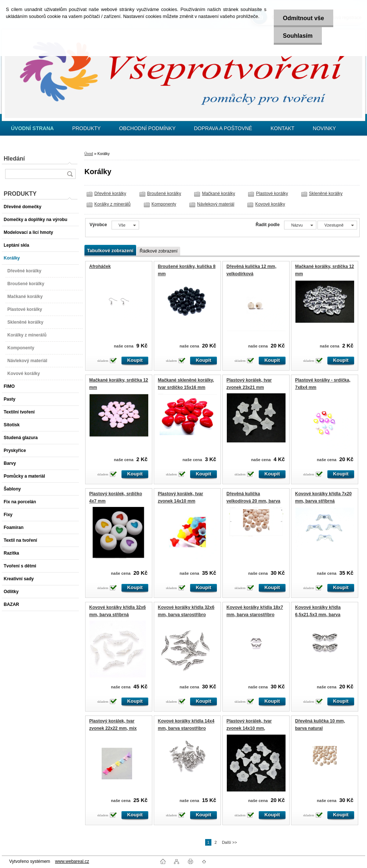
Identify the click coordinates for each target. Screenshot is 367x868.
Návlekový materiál (216, 204)
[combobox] (300, 225)
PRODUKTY (87, 128)
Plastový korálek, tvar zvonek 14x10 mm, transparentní (249, 728)
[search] (70, 174)
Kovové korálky (270, 204)
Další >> (230, 842)
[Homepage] (32, 128)
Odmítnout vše (304, 18)
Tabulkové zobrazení (110, 251)
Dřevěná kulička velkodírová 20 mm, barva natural (253, 501)
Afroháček (100, 266)
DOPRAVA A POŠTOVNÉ (223, 128)
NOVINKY (324, 128)
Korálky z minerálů (112, 204)
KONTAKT (282, 128)
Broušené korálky (164, 194)
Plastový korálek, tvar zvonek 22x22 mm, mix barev (113, 728)
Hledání (14, 159)
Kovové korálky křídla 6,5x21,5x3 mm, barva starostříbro (318, 615)
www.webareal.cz (72, 861)
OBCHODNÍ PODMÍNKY (147, 128)
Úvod (89, 154)
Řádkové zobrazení (158, 251)
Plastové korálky (272, 194)
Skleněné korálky (326, 194)
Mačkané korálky (218, 194)
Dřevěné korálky (110, 194)
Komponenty (164, 204)
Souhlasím (298, 36)
